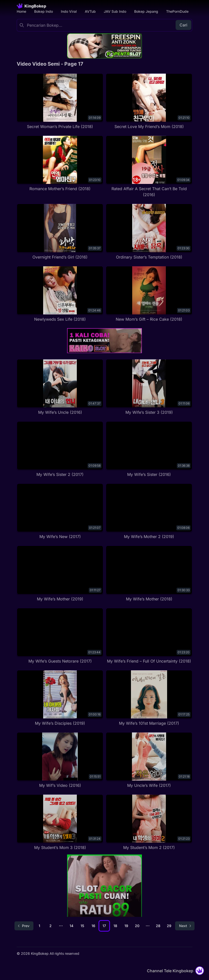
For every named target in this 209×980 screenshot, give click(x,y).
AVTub (90, 11)
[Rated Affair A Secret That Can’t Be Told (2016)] (149, 167)
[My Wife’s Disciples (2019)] (60, 698)
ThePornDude (177, 11)
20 (137, 926)
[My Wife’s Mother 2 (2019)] (149, 511)
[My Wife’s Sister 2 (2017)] (60, 449)
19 (126, 926)
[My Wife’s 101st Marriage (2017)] (149, 698)
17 (104, 926)
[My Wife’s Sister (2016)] (149, 449)
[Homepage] (31, 6)
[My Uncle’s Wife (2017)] (149, 760)
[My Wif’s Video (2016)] (60, 760)
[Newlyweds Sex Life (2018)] (60, 294)
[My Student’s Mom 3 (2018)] (60, 822)
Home (21, 11)
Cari (183, 25)
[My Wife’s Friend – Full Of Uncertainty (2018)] (149, 636)
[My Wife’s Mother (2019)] (60, 574)
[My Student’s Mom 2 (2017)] (149, 822)
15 (82, 926)
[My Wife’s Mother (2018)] (149, 574)
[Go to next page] (185, 926)
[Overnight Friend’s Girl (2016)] (60, 232)
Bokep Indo (44, 11)
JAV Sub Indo (115, 11)
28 (158, 926)
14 (71, 926)
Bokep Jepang (146, 11)
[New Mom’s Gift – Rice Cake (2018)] (149, 294)
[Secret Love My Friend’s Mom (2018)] (149, 101)
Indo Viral (69, 11)
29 (169, 926)
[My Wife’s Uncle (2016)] (60, 387)
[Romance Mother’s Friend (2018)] (60, 164)
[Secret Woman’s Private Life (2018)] (60, 101)
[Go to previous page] (24, 926)
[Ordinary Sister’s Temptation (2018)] (149, 232)
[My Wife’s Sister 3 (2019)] (149, 387)
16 (93, 926)
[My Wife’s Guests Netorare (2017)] (60, 636)
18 (115, 926)
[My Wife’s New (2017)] (60, 511)
